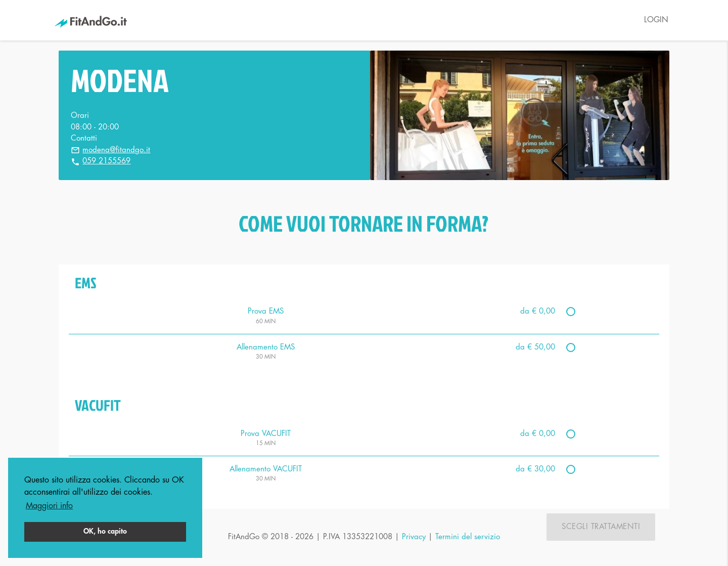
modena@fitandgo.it (116, 150)
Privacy (414, 537)
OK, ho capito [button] (105, 531)
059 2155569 (106, 161)
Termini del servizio (468, 537)
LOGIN (656, 20)
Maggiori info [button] (49, 506)
